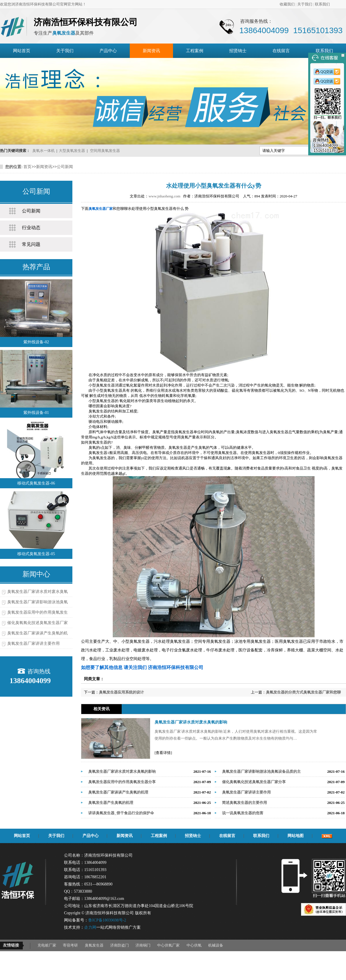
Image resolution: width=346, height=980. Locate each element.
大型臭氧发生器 (72, 151)
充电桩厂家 (47, 945)
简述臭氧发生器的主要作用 (245, 803)
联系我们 (322, 4)
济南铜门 (143, 945)
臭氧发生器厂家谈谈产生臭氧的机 (37, 633)
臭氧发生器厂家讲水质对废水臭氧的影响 (191, 722)
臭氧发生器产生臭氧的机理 (111, 803)
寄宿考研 (70, 945)
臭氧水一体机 (44, 151)
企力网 (90, 927)
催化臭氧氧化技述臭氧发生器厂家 (37, 623)
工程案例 (195, 51)
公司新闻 (65, 167)
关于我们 (305, 4)
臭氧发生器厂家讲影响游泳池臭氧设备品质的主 (261, 771)
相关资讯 (101, 709)
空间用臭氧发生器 (105, 151)
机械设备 (216, 945)
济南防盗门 (120, 945)
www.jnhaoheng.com (164, 196)
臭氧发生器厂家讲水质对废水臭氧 (37, 592)
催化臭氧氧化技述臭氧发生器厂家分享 (254, 782)
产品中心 (108, 51)
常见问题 (31, 244)
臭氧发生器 (94, 945)
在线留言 (281, 51)
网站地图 (296, 836)
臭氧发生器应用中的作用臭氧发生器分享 (122, 782)
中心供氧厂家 (168, 945)
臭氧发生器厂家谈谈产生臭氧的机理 (118, 792)
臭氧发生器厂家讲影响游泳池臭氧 (37, 602)
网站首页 (22, 51)
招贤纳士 (238, 51)
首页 (27, 167)
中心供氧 (194, 945)
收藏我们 (287, 4)
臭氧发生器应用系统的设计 (121, 692)
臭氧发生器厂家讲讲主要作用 (33, 643)
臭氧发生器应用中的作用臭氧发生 (37, 612)
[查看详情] (163, 753)
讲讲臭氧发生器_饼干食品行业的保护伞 (121, 813)
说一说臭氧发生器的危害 (243, 813)
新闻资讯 (151, 51)
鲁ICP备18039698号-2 (107, 920)
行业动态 (31, 228)
